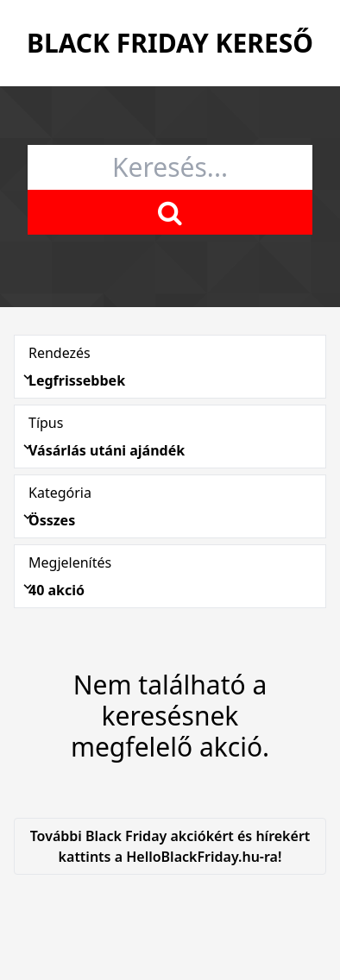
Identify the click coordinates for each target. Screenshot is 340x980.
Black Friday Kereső (170, 43)
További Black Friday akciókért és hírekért (170, 847)
